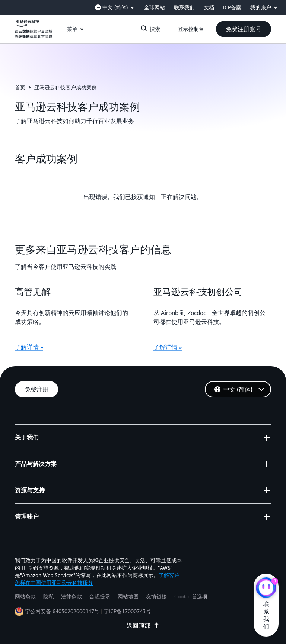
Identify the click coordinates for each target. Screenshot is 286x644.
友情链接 (156, 596)
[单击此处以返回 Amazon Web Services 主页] (34, 33)
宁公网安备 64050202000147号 (62, 611)
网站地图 (128, 596)
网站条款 (25, 596)
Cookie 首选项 (191, 596)
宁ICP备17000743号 (127, 611)
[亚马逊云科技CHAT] (266, 589)
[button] (244, 29)
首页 (20, 87)
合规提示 (100, 596)
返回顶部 (143, 625)
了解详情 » (29, 347)
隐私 (48, 596)
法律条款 (71, 596)
